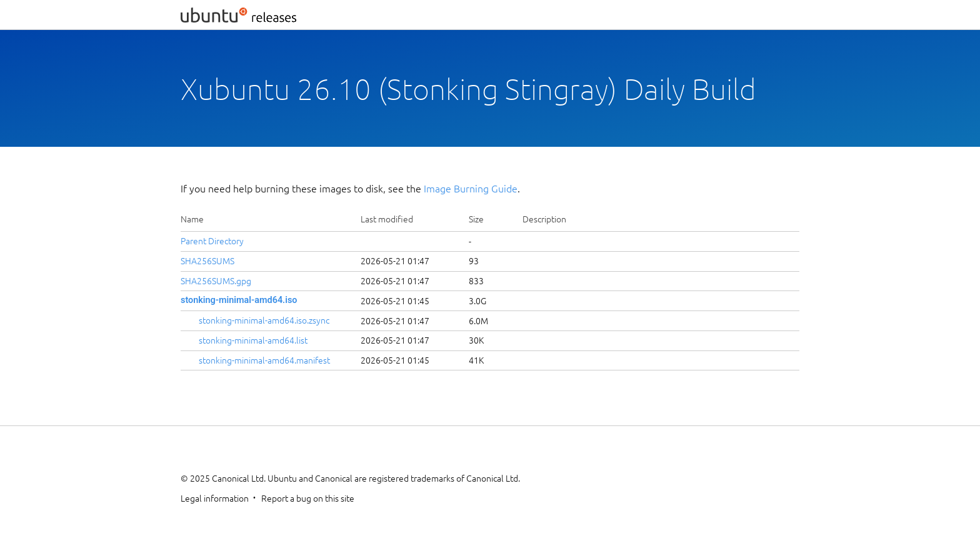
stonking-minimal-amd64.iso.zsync (264, 320)
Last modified (387, 219)
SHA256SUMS (207, 261)
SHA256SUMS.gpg (216, 281)
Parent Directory (212, 241)
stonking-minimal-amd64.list (253, 340)
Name (192, 219)
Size (476, 219)
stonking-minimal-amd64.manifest (264, 360)
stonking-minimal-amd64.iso (239, 300)
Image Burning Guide (471, 189)
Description (544, 219)
